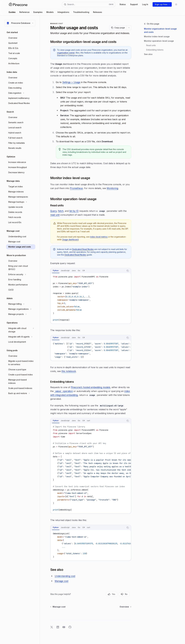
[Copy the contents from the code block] (128, 271)
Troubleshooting (81, 12)
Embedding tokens (155, 50)
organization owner (66, 53)
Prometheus (76, 188)
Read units (151, 45)
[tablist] (88, 271)
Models (50, 12)
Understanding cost (65, 576)
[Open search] (89, 4)
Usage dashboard (70, 240)
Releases (98, 12)
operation (64, 391)
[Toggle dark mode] (176, 4)
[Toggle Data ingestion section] (21, 93)
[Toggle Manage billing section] (21, 304)
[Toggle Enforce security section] (21, 274)
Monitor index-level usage (157, 36)
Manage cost (61, 581)
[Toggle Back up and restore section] (21, 393)
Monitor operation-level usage (159, 41)
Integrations (63, 12)
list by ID (74, 211)
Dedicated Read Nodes (83, 249)
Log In (145, 4)
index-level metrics (99, 237)
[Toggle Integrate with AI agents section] (21, 337)
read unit (55, 215)
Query (53, 211)
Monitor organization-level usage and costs (160, 30)
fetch (61, 211)
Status (123, 4)
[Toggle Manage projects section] (21, 314)
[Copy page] (118, 28)
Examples (38, 12)
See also (148, 54)
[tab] (56, 271)
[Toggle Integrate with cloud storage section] (21, 330)
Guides (12, 12)
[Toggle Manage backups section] (21, 202)
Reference (24, 12)
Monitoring (112, 188)
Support (134, 4)
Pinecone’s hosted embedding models (91, 387)
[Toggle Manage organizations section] (21, 309)
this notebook (69, 371)
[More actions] (129, 28)
